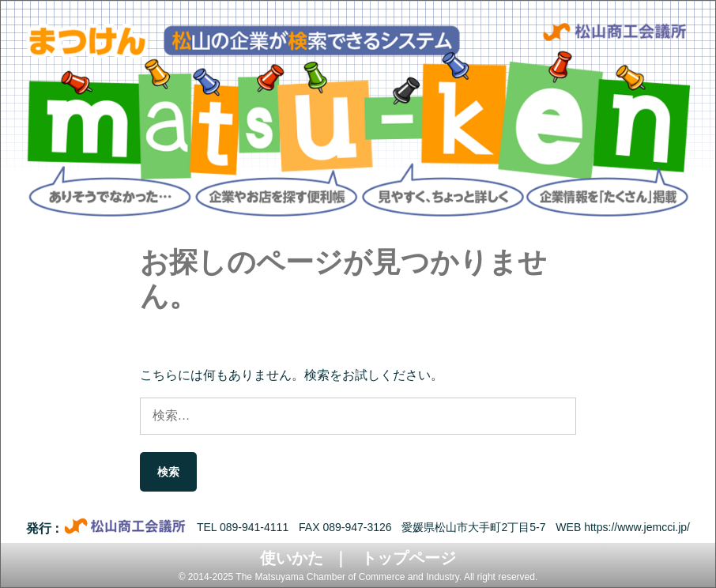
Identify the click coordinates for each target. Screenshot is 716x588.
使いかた (292, 558)
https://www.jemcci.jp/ (637, 527)
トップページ (409, 558)
